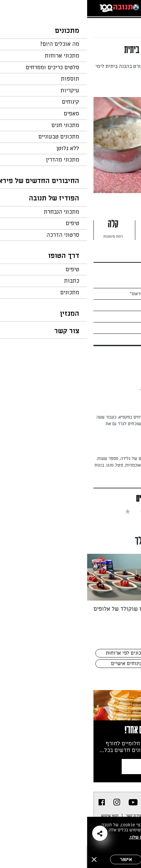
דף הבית (124, 24)
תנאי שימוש (23, 816)
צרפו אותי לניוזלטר (82, 766)
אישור (39, 859)
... (109, 24)
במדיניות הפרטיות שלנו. (65, 837)
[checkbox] (100, 511)
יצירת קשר (47, 816)
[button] (13, 833)
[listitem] (46, 802)
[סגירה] (7, 859)
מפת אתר (94, 816)
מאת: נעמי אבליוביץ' (100, 86)
